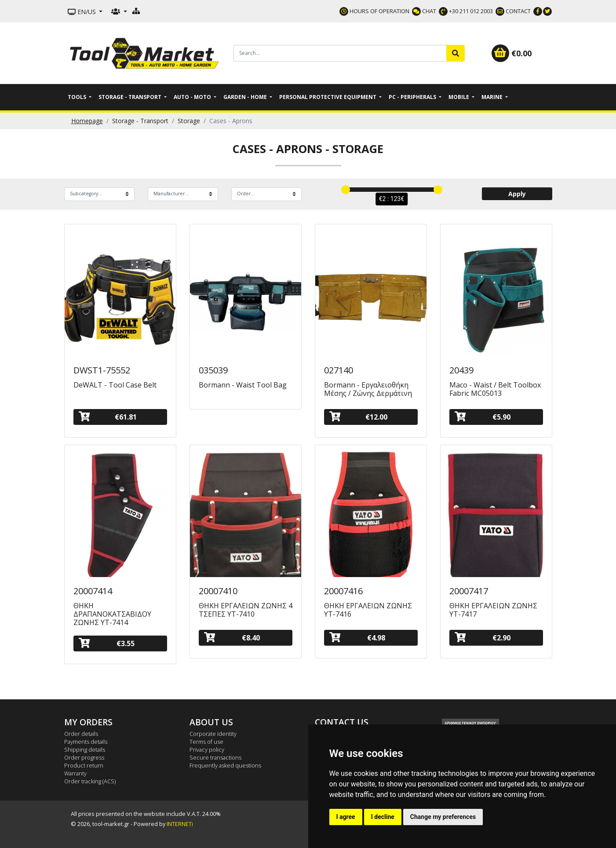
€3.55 (107, 643)
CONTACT (513, 11)
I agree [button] (346, 817)
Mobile (459, 97)
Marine (493, 97)
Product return (84, 765)
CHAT (424, 11)
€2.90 (483, 638)
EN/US (83, 12)
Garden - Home (246, 97)
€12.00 (358, 417)
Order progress (84, 757)
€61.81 (108, 417)
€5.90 (483, 417)
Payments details (86, 742)
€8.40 (232, 638)
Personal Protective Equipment (328, 97)
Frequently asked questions (225, 765)
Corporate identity (213, 734)
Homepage (87, 121)
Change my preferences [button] (443, 817)
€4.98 (357, 638)
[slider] (346, 190)
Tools (78, 97)
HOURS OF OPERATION (374, 11)
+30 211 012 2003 (466, 11)
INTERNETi (180, 824)
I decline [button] (383, 817)
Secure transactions (215, 757)
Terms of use (206, 742)
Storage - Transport (131, 97)
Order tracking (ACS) (90, 781)
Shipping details (85, 749)
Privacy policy (207, 749)
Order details (81, 734)
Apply (517, 194)
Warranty (75, 773)
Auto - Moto (193, 97)
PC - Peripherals (413, 97)
